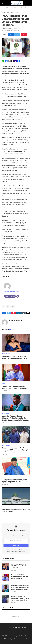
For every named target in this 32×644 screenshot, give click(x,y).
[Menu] (3, 3)
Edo (3, 306)
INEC (8, 306)
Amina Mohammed (8, 29)
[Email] (18, 296)
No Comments (6, 30)
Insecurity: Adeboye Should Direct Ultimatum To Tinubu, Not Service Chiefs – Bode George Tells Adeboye (15, 418)
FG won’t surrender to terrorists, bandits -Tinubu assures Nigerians (19, 577)
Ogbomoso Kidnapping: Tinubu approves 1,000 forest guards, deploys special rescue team (16, 450)
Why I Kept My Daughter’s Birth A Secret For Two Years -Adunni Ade (20, 566)
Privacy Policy (15, 552)
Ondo (13, 306)
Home (3, 8)
